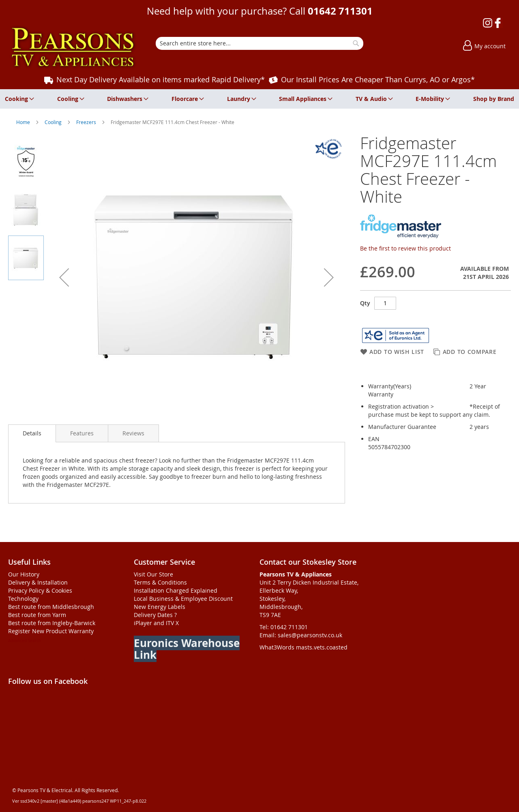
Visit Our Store (153, 574)
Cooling (54, 122)
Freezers (87, 122)
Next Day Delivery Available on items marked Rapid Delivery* (161, 79)
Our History (24, 574)
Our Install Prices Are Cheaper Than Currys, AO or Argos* (378, 79)
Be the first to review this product (405, 248)
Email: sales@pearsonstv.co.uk (301, 635)
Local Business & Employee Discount (183, 599)
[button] (64, 277)
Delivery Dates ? (155, 615)
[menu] (259, 99)
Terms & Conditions (160, 582)
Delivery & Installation (38, 582)
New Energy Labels (160, 607)
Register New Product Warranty (51, 631)
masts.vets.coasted (322, 647)
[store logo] (73, 47)
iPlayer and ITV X (156, 623)
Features (82, 433)
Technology (23, 599)
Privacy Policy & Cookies (40, 590)
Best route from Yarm (37, 615)
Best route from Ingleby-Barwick (52, 623)
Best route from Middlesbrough (51, 607)
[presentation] (32, 433)
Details (32, 433)
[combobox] (259, 43)
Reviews (133, 433)
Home (24, 122)
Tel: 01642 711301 (284, 627)
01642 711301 (340, 11)
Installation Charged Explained (176, 590)
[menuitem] (18, 99)
